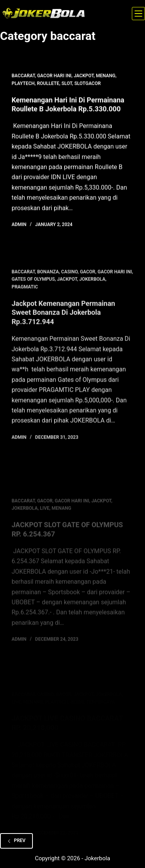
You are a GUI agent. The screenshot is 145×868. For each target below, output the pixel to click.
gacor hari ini (54, 76)
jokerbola (92, 283)
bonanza (48, 276)
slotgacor (87, 84)
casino (69, 276)
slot (67, 84)
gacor (88, 276)
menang (106, 76)
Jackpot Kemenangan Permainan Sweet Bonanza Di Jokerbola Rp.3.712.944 (63, 316)
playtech (23, 84)
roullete (48, 84)
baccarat (23, 76)
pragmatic (25, 291)
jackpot (84, 76)
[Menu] (138, 14)
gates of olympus (33, 283)
